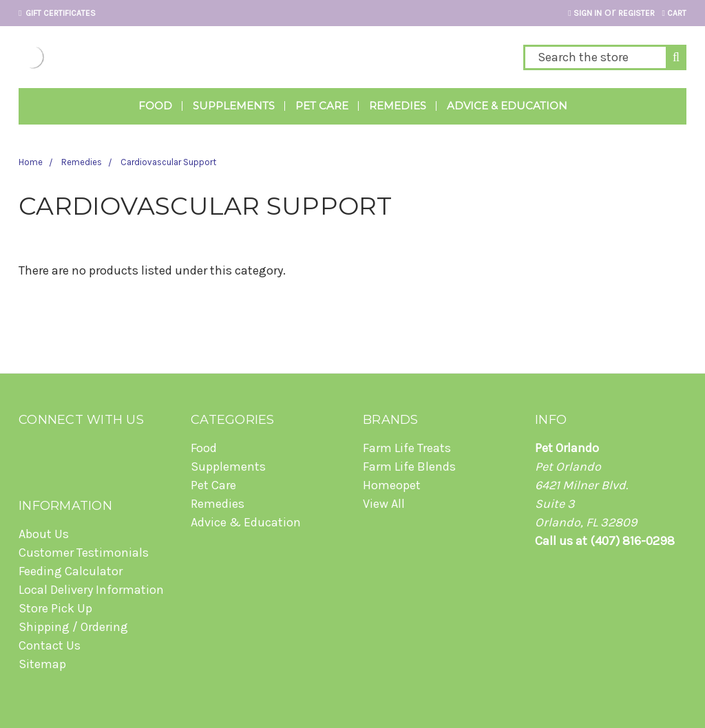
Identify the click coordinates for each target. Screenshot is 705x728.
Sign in (585, 13)
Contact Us (50, 645)
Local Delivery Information (91, 590)
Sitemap (42, 664)
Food (155, 106)
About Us (44, 534)
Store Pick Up (55, 608)
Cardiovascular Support (168, 162)
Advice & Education (507, 106)
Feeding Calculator (71, 571)
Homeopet (392, 485)
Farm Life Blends (409, 467)
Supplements (234, 106)
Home (31, 162)
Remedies (398, 106)
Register (636, 13)
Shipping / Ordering (73, 627)
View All (384, 504)
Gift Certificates (57, 13)
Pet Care (322, 106)
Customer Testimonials (84, 553)
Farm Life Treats (407, 448)
